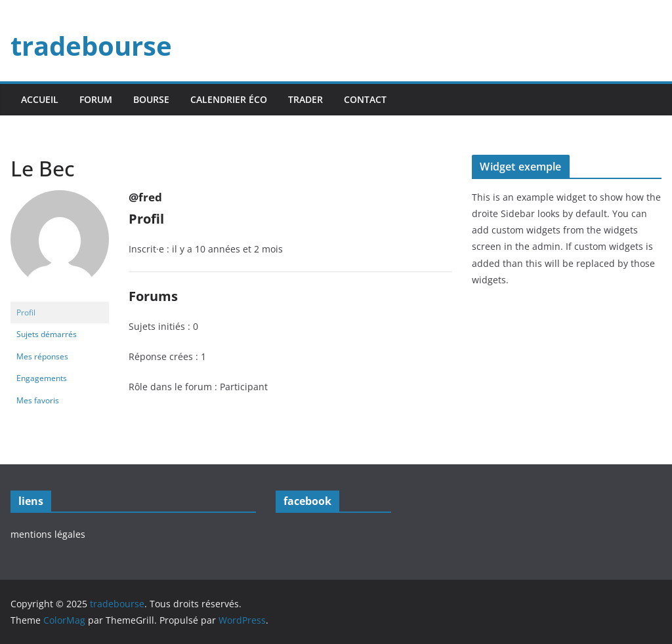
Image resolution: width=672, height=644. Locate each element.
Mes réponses (42, 356)
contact (365, 99)
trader (305, 99)
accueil (40, 99)
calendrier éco (229, 99)
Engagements (42, 378)
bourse (151, 99)
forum (96, 99)
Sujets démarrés (47, 334)
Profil (26, 312)
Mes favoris (38, 400)
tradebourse (91, 46)
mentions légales (48, 534)
